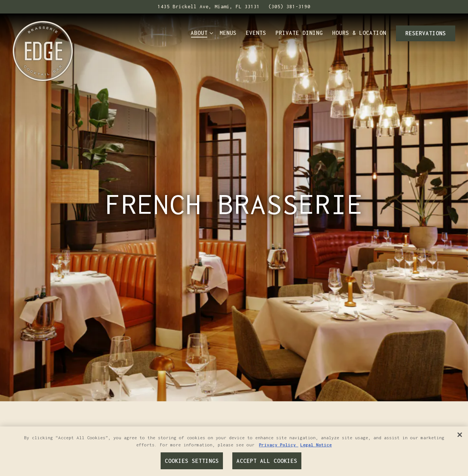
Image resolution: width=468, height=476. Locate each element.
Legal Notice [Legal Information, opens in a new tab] (316, 445)
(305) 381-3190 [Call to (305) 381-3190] (289, 7)
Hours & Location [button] (359, 33)
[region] (234, 451)
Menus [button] (228, 33)
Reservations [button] (426, 33)
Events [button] (256, 33)
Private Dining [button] (299, 33)
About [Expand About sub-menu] (200, 33)
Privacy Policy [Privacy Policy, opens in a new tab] (279, 445)
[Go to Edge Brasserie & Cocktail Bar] (209, 7)
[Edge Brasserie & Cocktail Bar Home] (43, 50)
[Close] (460, 435)
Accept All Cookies (267, 461)
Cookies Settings (192, 461)
